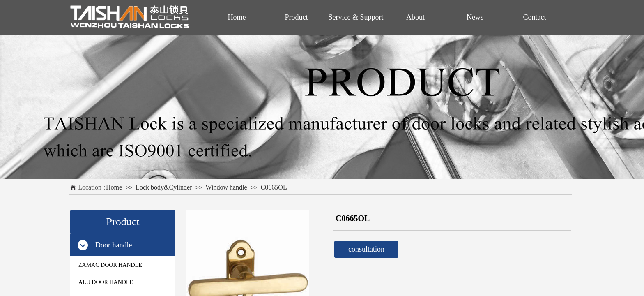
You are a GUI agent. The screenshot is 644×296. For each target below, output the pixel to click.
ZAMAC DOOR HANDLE (110, 265)
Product (297, 17)
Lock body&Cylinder (164, 187)
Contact (535, 17)
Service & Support (356, 17)
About (415, 17)
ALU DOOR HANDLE (106, 282)
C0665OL (274, 187)
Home (114, 187)
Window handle (227, 187)
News (475, 17)
